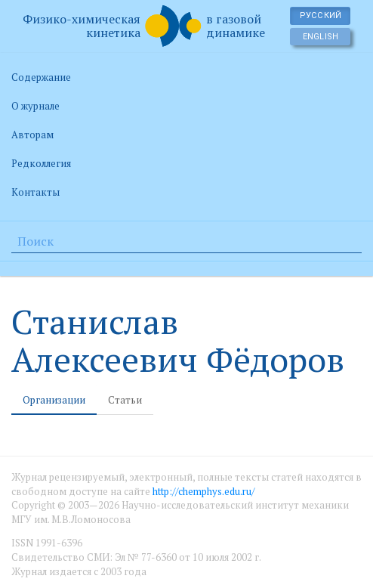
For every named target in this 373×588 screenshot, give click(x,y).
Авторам (32, 135)
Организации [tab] (54, 400)
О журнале (35, 106)
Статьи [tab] (125, 400)
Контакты (35, 192)
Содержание (41, 77)
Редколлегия (41, 163)
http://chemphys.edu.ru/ (203, 491)
